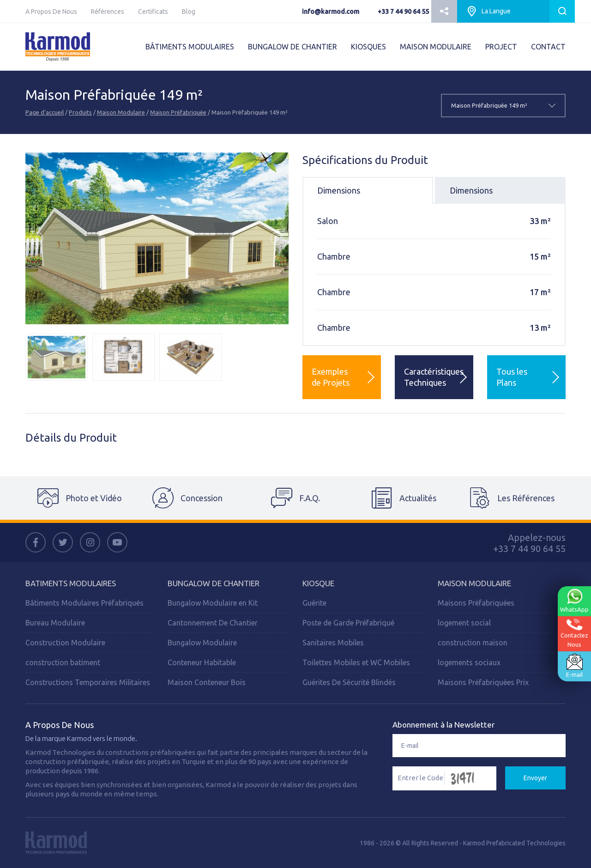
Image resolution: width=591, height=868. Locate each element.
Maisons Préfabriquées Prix (483, 682)
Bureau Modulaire (55, 623)
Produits (80, 112)
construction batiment (63, 662)
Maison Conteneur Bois (207, 682)
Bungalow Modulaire (202, 643)
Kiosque (318, 583)
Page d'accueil (45, 112)
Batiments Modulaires (71, 583)
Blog (189, 12)
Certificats (153, 12)
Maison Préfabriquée (178, 112)
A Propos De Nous (51, 12)
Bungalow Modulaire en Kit (213, 603)
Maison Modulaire (121, 112)
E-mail (574, 666)
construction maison (473, 643)
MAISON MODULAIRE (436, 47)
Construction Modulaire (65, 643)
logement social (464, 623)
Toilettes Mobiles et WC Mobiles (356, 662)
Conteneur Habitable (202, 662)
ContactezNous (574, 633)
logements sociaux (469, 662)
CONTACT (548, 47)
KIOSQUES (368, 47)
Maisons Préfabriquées (476, 603)
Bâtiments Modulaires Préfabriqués (84, 603)
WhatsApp (574, 601)
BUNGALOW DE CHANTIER (292, 47)
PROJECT (501, 47)
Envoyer (535, 778)
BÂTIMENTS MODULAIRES (190, 47)
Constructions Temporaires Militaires (88, 682)
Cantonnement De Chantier (213, 623)
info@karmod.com (331, 12)
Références (108, 12)
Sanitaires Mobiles (333, 643)
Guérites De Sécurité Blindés (349, 682)
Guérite (314, 603)
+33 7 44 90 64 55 (403, 12)
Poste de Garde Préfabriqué (348, 623)
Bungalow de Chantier (214, 583)
